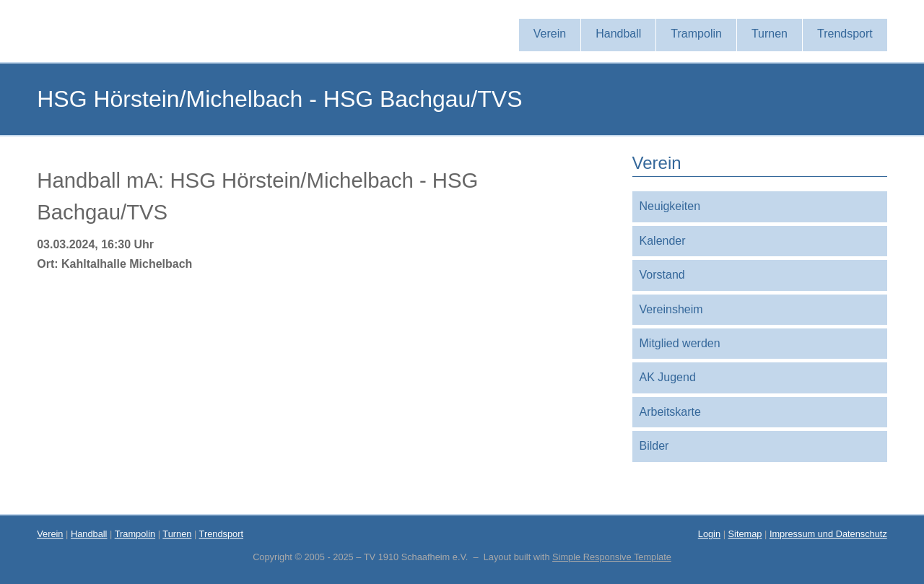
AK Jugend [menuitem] (668, 377)
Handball (89, 534)
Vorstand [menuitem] (662, 275)
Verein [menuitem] (550, 34)
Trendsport (221, 534)
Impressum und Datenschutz (828, 534)
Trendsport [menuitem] (845, 34)
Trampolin (135, 534)
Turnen (177, 534)
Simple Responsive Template (612, 557)
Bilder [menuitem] (654, 446)
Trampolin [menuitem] (696, 34)
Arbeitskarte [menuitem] (670, 412)
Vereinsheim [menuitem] (671, 309)
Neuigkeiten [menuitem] (670, 206)
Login (709, 534)
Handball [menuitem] (618, 34)
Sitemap (745, 534)
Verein (50, 534)
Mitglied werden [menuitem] (680, 343)
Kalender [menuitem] (663, 241)
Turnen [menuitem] (770, 34)
